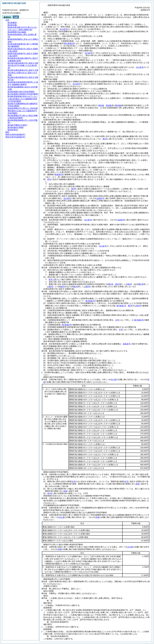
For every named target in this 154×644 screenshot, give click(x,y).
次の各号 (63, 29)
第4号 (74, 189)
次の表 (114, 379)
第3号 (118, 284)
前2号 (50, 493)
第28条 (109, 105)
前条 (137, 484)
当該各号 (100, 198)
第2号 (111, 284)
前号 (49, 179)
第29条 (118, 105)
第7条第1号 (90, 301)
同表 (98, 517)
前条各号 (126, 344)
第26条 (101, 105)
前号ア (52, 279)
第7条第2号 (67, 325)
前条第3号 (59, 174)
